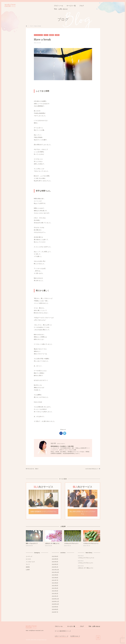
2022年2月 (55, 564)
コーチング (29, 556)
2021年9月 (55, 575)
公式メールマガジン (61, 636)
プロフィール (59, 626)
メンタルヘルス (38, 35)
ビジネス (28, 559)
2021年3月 (55, 591)
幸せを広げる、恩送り (32, 469)
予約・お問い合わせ (94, 626)
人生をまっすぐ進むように (52, 543)
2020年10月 (55, 604)
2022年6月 (55, 556)
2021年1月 (55, 596)
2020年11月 (55, 601)
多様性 (52, 35)
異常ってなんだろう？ (32, 543)
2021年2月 (55, 594)
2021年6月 (55, 583)
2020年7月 (55, 612)
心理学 (57, 35)
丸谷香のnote (74, 636)
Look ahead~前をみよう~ (93, 469)
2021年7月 (55, 580)
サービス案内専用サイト (62, 631)
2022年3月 (55, 562)
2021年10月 (55, 572)
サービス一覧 (71, 626)
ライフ (46, 35)
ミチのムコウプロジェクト (71, 543)
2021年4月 (55, 588)
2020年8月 (55, 609)
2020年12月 (55, 599)
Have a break (42, 39)
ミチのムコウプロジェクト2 (91, 543)
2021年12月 (55, 570)
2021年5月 (55, 586)
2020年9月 (55, 607)
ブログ (82, 626)
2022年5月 (55, 559)
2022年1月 (55, 567)
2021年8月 (55, 578)
